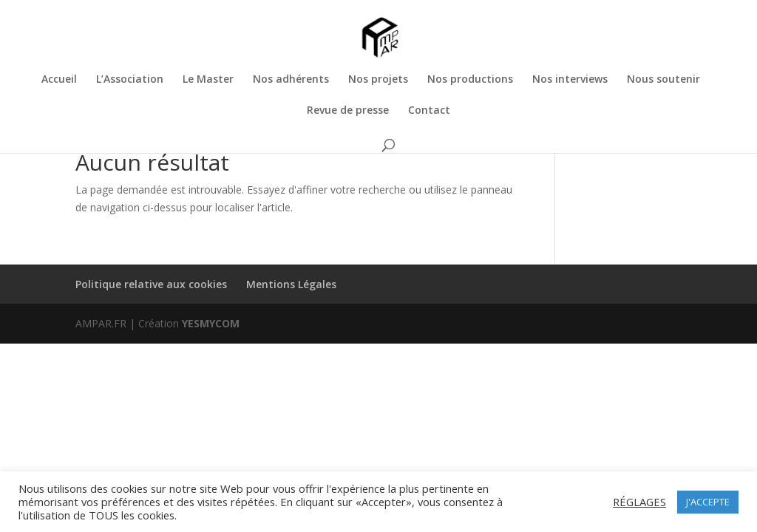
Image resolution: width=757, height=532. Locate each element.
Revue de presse (348, 111)
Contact (429, 111)
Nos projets (378, 80)
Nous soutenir (663, 80)
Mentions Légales (291, 284)
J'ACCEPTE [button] (708, 502)
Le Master (208, 80)
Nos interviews (570, 80)
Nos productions (470, 80)
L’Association (130, 80)
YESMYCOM (211, 323)
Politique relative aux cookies (151, 284)
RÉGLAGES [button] (639, 502)
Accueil (59, 80)
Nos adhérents (291, 80)
